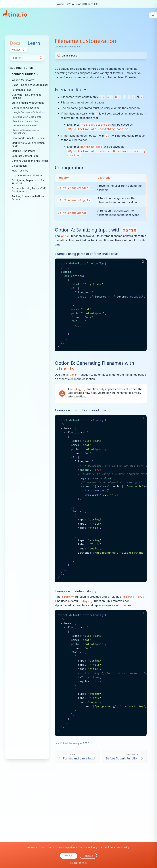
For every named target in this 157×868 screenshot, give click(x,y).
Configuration (70, 168)
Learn (34, 43)
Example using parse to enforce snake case (86, 254)
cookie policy (122, 847)
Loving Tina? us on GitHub (77, 4)
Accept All (69, 856)
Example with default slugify (75, 591)
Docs (15, 43)
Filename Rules (71, 90)
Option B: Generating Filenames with (94, 366)
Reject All (88, 856)
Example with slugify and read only (80, 410)
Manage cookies (79, 863)
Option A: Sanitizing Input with (96, 230)
